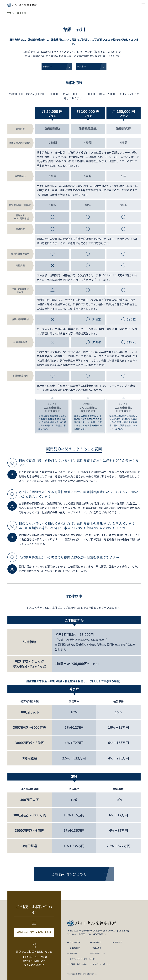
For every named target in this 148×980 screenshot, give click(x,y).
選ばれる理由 (75, 942)
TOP (9, 13)
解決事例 (73, 953)
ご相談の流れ (75, 948)
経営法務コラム (99, 953)
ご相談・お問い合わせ (79, 964)
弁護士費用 (97, 948)
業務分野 (119, 942)
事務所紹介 (97, 942)
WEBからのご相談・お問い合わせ (34, 932)
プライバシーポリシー (101, 964)
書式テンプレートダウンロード (82, 959)
